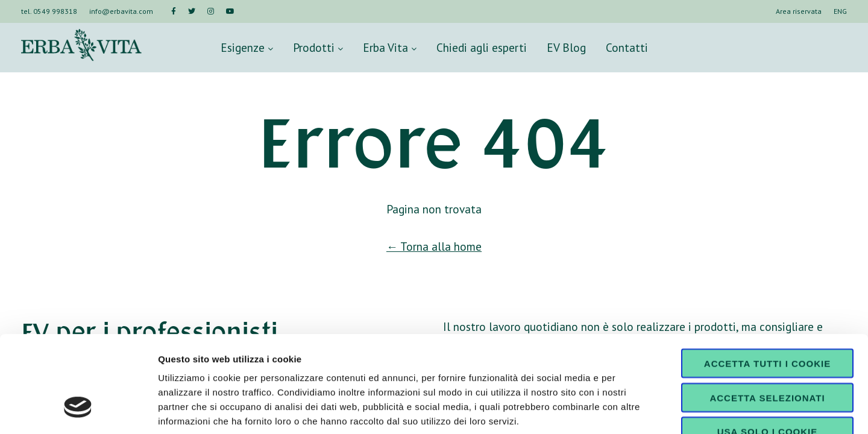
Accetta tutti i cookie (767, 281)
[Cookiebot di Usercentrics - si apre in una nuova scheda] (78, 410)
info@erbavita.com (121, 11)
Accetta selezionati (767, 315)
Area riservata (799, 11)
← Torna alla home (434, 246)
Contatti (627, 47)
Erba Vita (390, 47)
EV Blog (566, 47)
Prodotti (318, 47)
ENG (840, 11)
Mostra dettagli (634, 410)
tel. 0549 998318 (49, 11)
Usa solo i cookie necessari (767, 353)
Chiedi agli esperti (482, 47)
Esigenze (247, 47)
